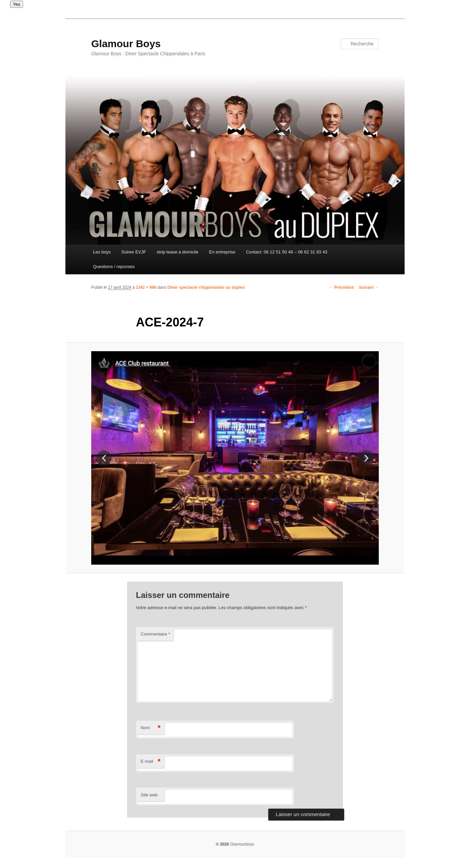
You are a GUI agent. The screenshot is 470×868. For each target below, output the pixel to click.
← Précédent (341, 287)
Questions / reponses (114, 267)
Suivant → (369, 287)
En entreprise (222, 252)
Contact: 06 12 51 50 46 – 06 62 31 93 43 (287, 252)
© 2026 (222, 844)
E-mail (151, 762)
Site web (149, 795)
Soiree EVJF (134, 252)
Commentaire (155, 634)
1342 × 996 (146, 287)
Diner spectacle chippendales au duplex (206, 287)
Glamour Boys (126, 44)
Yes (17, 4)
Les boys (102, 252)
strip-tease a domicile (178, 252)
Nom (151, 728)
